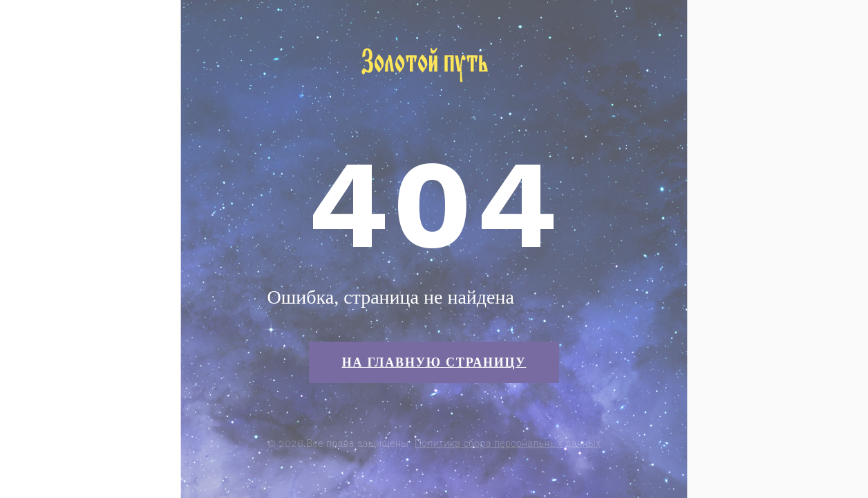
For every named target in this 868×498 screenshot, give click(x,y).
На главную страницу (434, 362)
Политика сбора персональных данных (508, 443)
